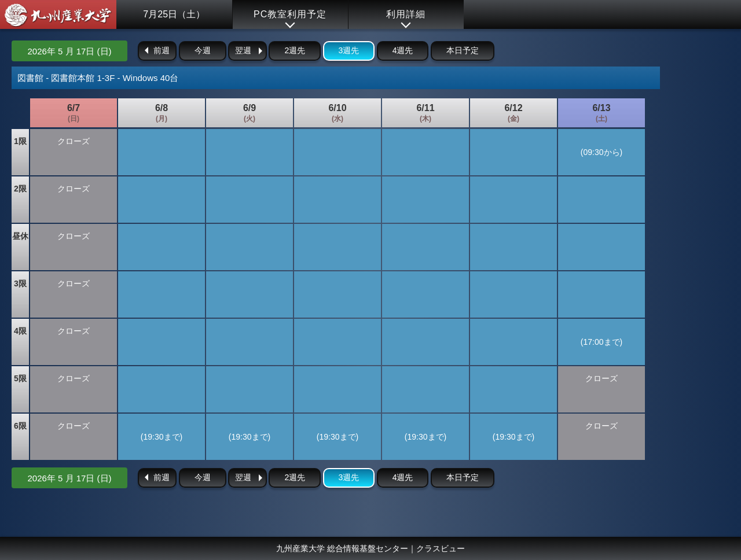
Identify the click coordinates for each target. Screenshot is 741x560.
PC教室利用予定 (290, 14)
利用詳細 (406, 14)
